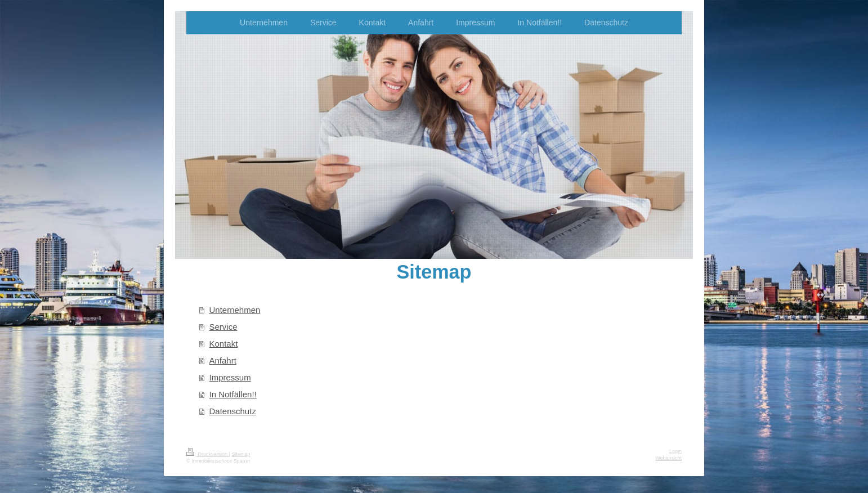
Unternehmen (235, 310)
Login (675, 451)
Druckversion (208, 454)
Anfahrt (223, 360)
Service (223, 327)
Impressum (230, 377)
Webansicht (668, 458)
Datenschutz (233, 411)
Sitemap (241, 454)
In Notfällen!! (233, 394)
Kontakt (224, 344)
